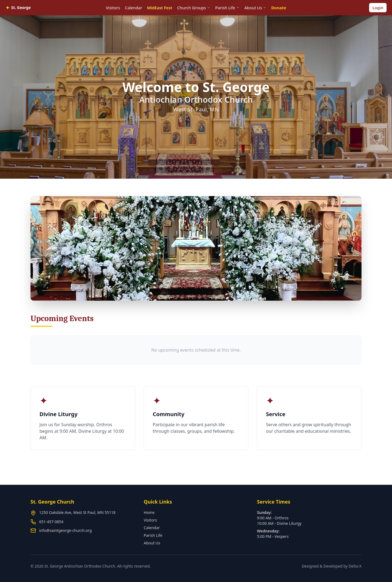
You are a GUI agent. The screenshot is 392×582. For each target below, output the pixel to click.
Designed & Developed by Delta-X (332, 566)
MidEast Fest (160, 8)
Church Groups (194, 8)
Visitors (113, 8)
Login (378, 8)
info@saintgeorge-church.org (65, 530)
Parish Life (227, 8)
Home (149, 512)
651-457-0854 (51, 522)
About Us (255, 8)
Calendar (134, 8)
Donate (279, 8)
